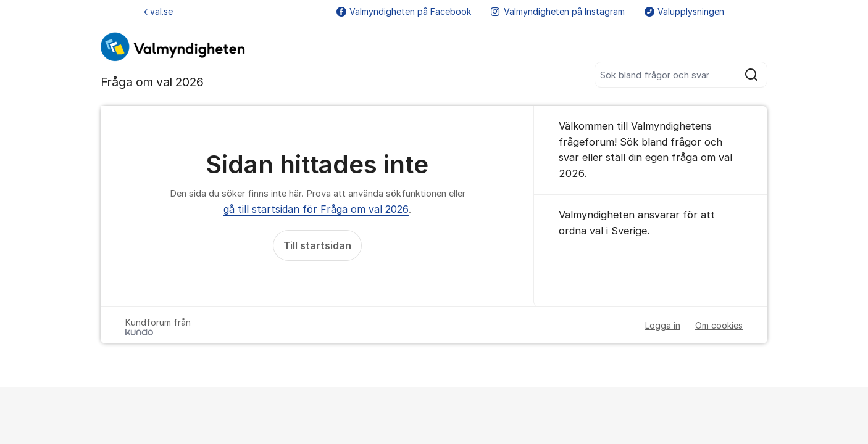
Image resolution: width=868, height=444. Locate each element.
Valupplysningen (684, 11)
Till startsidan (317, 245)
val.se (158, 11)
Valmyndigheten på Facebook (404, 11)
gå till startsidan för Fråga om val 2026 (316, 209)
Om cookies (719, 325)
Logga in (663, 325)
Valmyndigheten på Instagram (558, 11)
